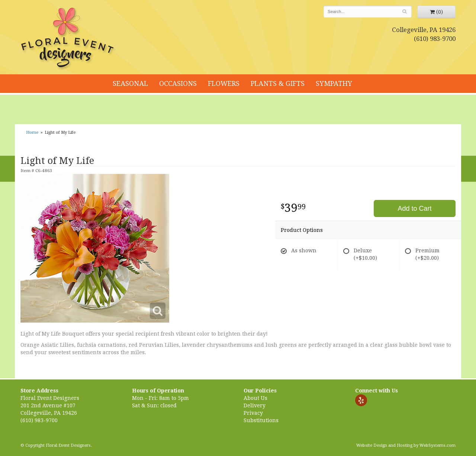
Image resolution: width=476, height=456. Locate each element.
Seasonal (130, 83)
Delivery (255, 405)
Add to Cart (414, 208)
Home (32, 132)
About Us (255, 398)
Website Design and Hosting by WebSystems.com (406, 445)
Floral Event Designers (68, 39)
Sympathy (334, 83)
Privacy (253, 413)
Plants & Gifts (278, 83)
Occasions (178, 83)
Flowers (224, 83)
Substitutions (261, 420)
